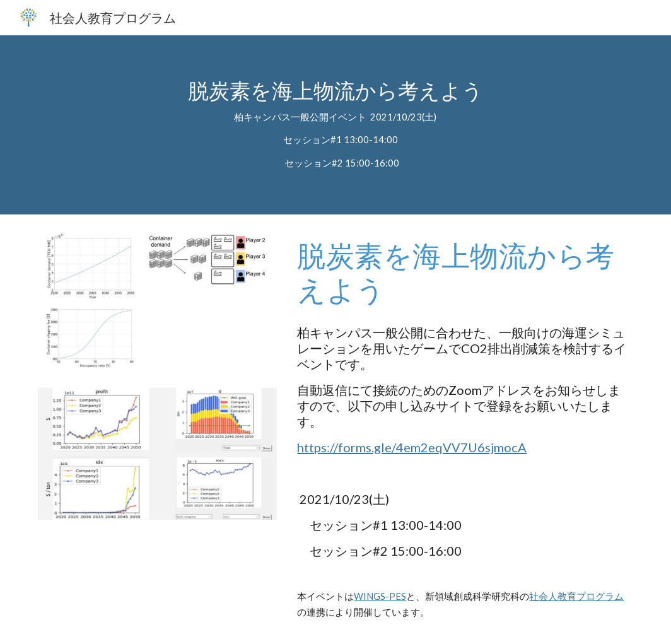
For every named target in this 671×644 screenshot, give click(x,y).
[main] (335, 125)
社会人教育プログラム (576, 596)
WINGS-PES (380, 596)
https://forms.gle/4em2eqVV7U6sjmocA (412, 447)
